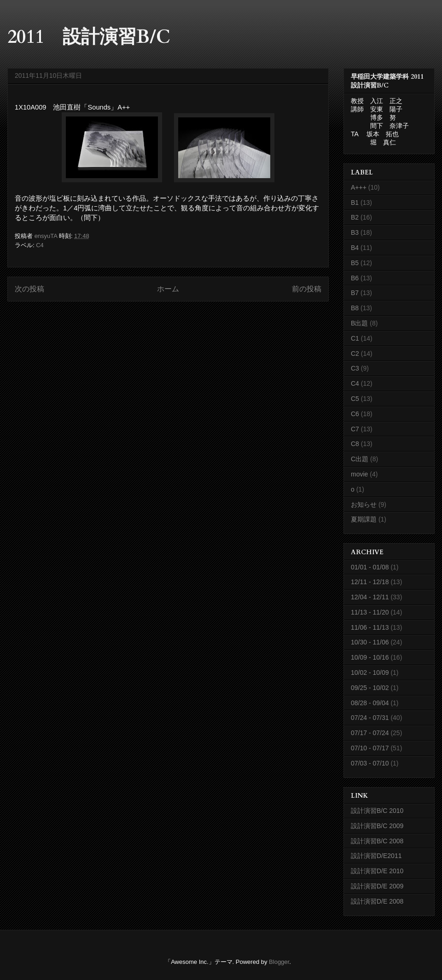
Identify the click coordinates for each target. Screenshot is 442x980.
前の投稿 (307, 289)
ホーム (168, 289)
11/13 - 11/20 (370, 612)
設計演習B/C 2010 (377, 811)
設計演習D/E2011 (376, 856)
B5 (355, 263)
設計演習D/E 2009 (377, 886)
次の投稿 (29, 289)
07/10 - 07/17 (370, 748)
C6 (355, 414)
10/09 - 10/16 (370, 657)
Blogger (279, 962)
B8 (355, 308)
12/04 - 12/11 (370, 597)
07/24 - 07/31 (370, 718)
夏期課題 (364, 519)
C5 (355, 399)
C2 (355, 354)
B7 (355, 293)
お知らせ (364, 504)
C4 (40, 245)
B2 (355, 217)
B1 (355, 203)
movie (359, 474)
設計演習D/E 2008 (377, 901)
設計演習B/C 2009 (377, 826)
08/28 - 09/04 (370, 703)
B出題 (359, 323)
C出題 (360, 459)
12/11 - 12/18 (370, 582)
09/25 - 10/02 (370, 688)
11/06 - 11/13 (370, 627)
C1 (355, 338)
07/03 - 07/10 (370, 763)
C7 (355, 429)
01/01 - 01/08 (370, 567)
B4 (355, 248)
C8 (355, 444)
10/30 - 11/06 (370, 642)
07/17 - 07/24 (370, 733)
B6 (355, 278)
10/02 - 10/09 (370, 673)
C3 (355, 368)
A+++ (359, 187)
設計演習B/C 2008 (377, 841)
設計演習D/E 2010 (377, 871)
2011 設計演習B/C (89, 37)
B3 (355, 232)
